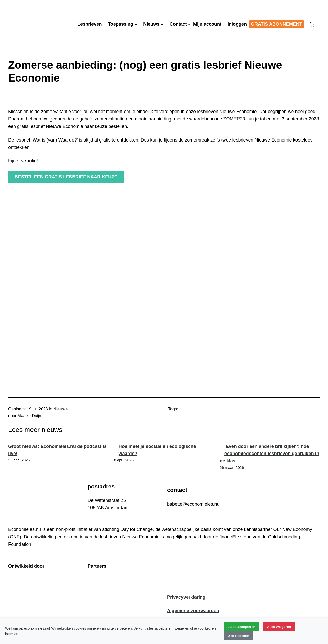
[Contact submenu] (189, 24)
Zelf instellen (239, 636)
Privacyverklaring (186, 597)
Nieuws (60, 409)
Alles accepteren (242, 627)
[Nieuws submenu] (162, 24)
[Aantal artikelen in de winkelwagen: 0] (312, 24)
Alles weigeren (279, 627)
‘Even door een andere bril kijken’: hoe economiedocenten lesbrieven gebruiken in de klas (270, 454)
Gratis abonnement (276, 24)
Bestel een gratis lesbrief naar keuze (66, 177)
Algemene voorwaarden (193, 611)
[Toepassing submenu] (136, 24)
